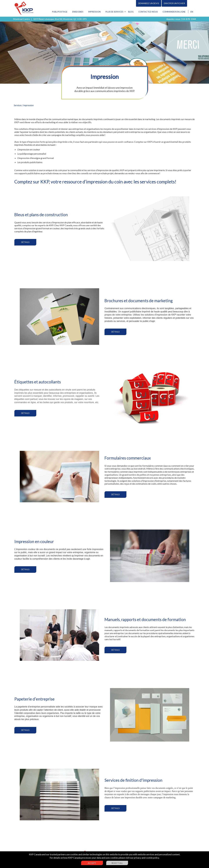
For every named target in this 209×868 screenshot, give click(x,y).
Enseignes (78, 12)
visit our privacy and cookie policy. (142, 858)
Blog (131, 12)
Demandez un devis (149, 3)
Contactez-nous (148, 12)
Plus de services (114, 12)
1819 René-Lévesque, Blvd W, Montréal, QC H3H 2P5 (60, 19)
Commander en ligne (174, 12)
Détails (25, 242)
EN (192, 12)
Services (18, 105)
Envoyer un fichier (174, 3)
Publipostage (60, 12)
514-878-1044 (189, 19)
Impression (94, 12)
